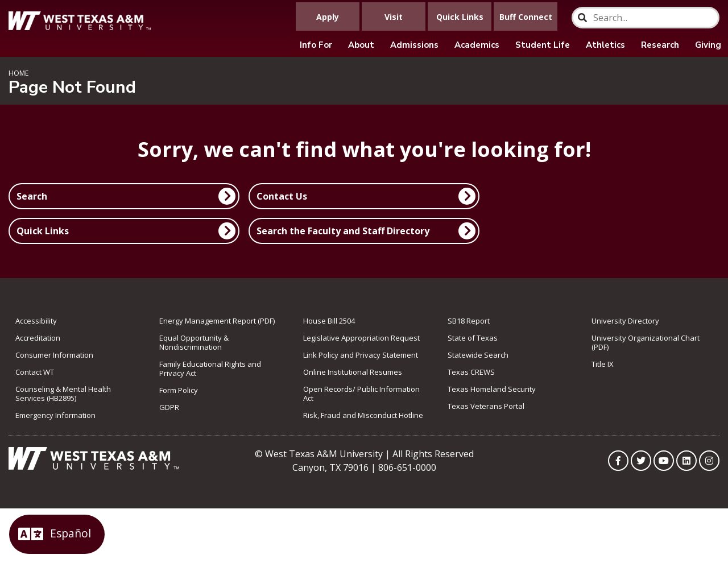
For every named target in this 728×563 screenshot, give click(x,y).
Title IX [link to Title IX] (603, 364)
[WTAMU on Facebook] (618, 461)
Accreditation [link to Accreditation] (38, 338)
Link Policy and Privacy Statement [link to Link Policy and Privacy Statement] (361, 355)
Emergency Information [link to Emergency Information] (55, 415)
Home (18, 73)
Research (660, 45)
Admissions (414, 45)
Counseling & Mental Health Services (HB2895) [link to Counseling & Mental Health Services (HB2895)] (63, 394)
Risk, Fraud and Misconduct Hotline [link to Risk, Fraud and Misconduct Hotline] (363, 415)
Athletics (605, 45)
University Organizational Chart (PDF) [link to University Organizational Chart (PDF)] (646, 342)
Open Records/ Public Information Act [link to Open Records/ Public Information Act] (361, 394)
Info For (316, 45)
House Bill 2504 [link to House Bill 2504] (329, 321)
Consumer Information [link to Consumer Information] (54, 355)
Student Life (543, 45)
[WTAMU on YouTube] (664, 461)
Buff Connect (526, 17)
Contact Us (282, 196)
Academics (477, 45)
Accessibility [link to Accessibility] (36, 321)
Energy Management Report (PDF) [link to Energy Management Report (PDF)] (217, 321)
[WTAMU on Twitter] (641, 461)
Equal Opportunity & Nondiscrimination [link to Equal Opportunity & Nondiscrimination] (194, 342)
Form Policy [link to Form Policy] (179, 390)
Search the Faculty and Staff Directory (343, 231)
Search (32, 196)
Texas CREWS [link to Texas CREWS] (471, 372)
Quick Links (43, 231)
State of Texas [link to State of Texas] (473, 338)
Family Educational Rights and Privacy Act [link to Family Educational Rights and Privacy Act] (210, 369)
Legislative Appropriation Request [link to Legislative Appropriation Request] (361, 338)
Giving (708, 45)
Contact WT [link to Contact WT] (35, 372)
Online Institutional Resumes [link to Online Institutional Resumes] (353, 372)
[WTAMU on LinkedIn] (686, 461)
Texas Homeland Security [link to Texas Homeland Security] (492, 389)
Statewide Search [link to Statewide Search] (478, 355)
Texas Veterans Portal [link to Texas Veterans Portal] (486, 406)
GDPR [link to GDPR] (169, 407)
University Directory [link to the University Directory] (625, 321)
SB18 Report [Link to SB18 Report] (469, 321)
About (361, 45)
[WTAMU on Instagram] (709, 461)
